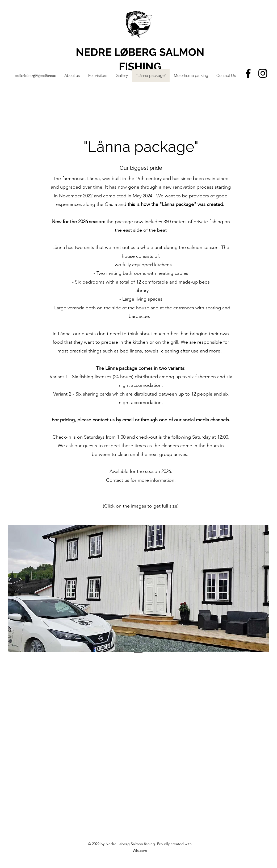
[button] (138, 589)
